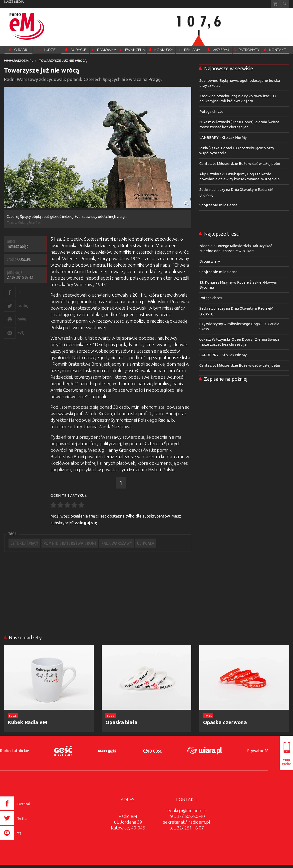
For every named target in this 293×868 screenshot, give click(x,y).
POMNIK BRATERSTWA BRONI (70, 543)
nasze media (14, 2)
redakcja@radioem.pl (187, 810)
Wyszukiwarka (285, 4)
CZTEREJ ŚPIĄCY (24, 543)
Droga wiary (210, 261)
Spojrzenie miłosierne (218, 205)
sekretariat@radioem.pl (187, 822)
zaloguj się (86, 523)
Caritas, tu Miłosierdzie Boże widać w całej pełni (240, 163)
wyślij (21, 333)
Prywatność (258, 751)
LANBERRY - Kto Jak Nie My (223, 137)
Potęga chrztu (211, 111)
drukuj (21, 319)
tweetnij (23, 306)
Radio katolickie (14, 751)
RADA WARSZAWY (117, 543)
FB (19, 292)
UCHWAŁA (146, 543)
